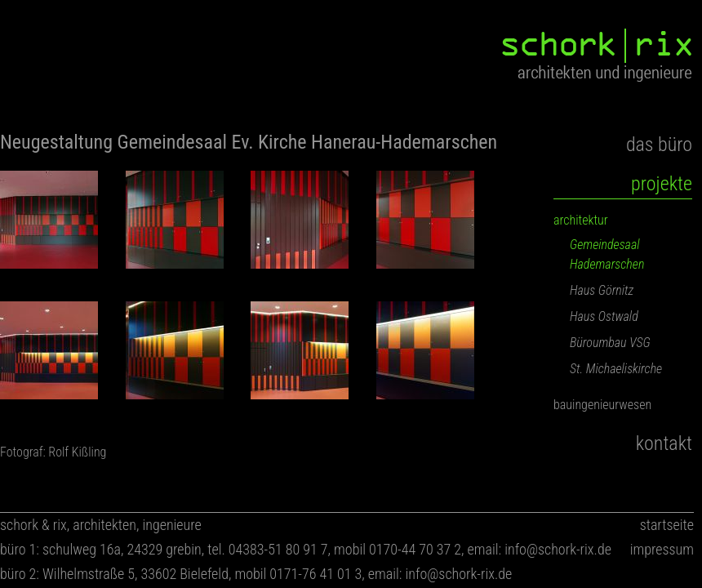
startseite (667, 525)
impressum (662, 549)
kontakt (664, 443)
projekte (662, 184)
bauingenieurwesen (602, 405)
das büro (659, 145)
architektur (581, 220)
